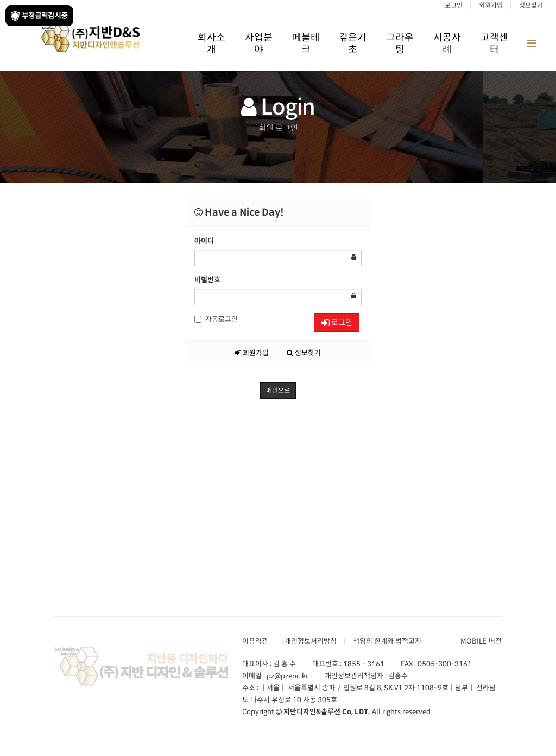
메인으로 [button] (278, 390)
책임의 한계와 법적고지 (387, 641)
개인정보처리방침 (311, 641)
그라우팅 (400, 43)
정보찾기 (531, 5)
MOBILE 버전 (481, 641)
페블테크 (306, 43)
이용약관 (255, 641)
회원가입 (491, 5)
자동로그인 (216, 319)
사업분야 (259, 43)
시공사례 (447, 43)
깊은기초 (353, 43)
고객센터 (494, 43)
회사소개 (211, 43)
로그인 (454, 5)
